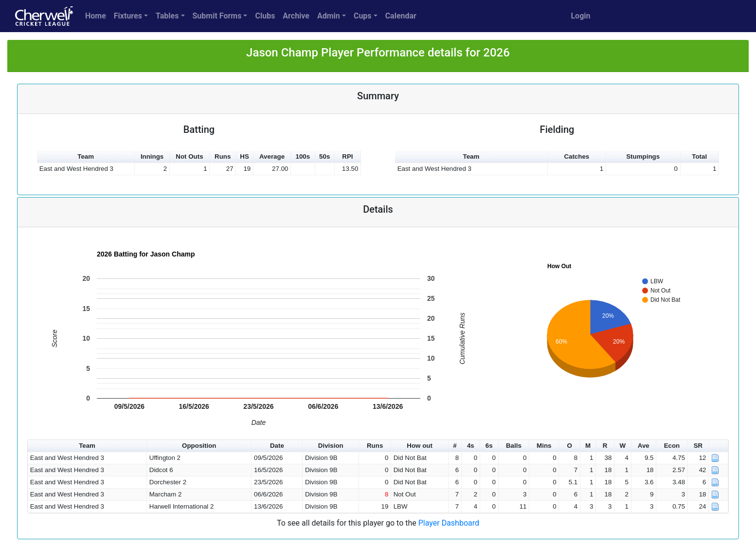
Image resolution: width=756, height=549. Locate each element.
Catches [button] (576, 156)
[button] (719, 446)
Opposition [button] (199, 446)
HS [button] (244, 156)
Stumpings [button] (643, 156)
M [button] (588, 446)
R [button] (605, 446)
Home (96, 16)
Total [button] (699, 156)
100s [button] (303, 156)
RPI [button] (347, 156)
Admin (329, 16)
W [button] (622, 446)
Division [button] (331, 446)
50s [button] (324, 156)
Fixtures (128, 16)
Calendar (401, 16)
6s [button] (489, 446)
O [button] (569, 446)
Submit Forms (217, 16)
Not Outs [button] (189, 156)
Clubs (265, 16)
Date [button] (277, 446)
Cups (363, 16)
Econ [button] (672, 446)
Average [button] (272, 156)
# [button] (455, 446)
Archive (296, 16)
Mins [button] (544, 446)
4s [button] (471, 446)
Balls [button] (514, 446)
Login (580, 16)
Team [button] (86, 156)
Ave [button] (644, 446)
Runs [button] (223, 156)
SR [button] (698, 446)
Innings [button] (152, 156)
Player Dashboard (449, 523)
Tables (167, 16)
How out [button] (420, 446)
